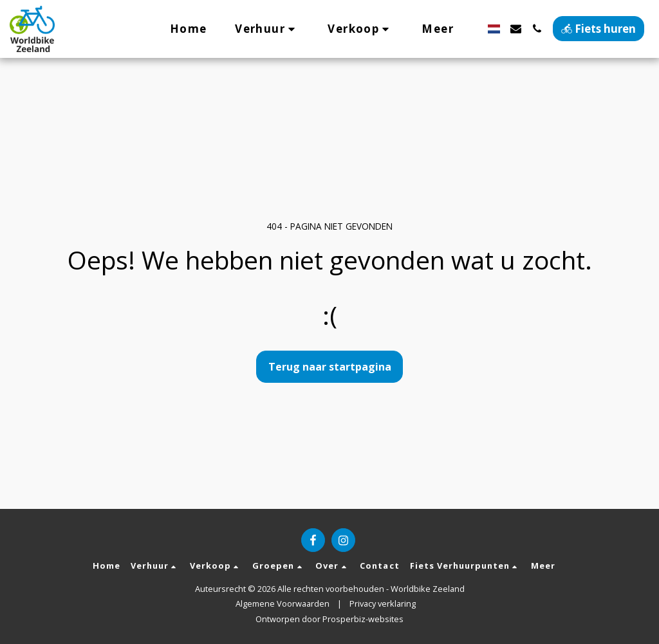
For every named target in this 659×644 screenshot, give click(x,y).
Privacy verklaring (383, 603)
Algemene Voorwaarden (283, 603)
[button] (267, 29)
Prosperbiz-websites (363, 619)
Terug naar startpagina (330, 367)
